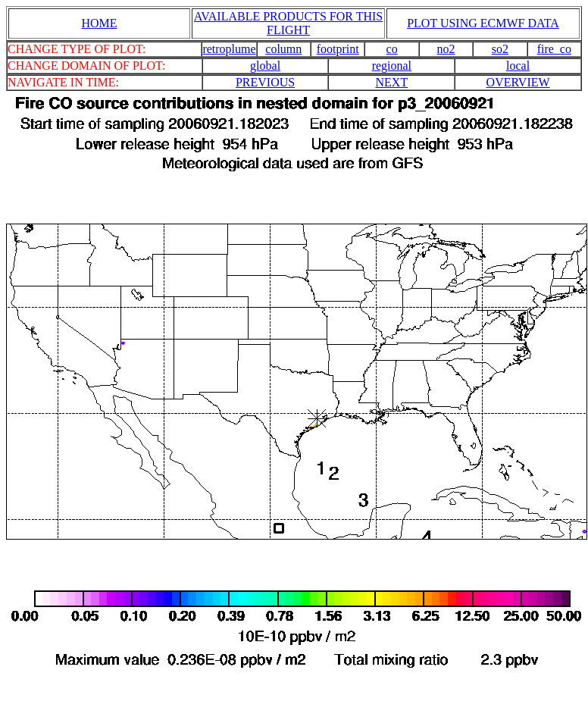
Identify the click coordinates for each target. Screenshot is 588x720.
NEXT (392, 82)
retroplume (229, 49)
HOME (99, 23)
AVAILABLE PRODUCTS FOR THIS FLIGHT (288, 23)
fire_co (554, 49)
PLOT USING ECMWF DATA (483, 23)
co (392, 49)
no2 (446, 49)
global (265, 66)
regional (392, 66)
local (518, 66)
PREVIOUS (265, 82)
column (283, 49)
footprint (338, 49)
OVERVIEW (518, 82)
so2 (500, 49)
